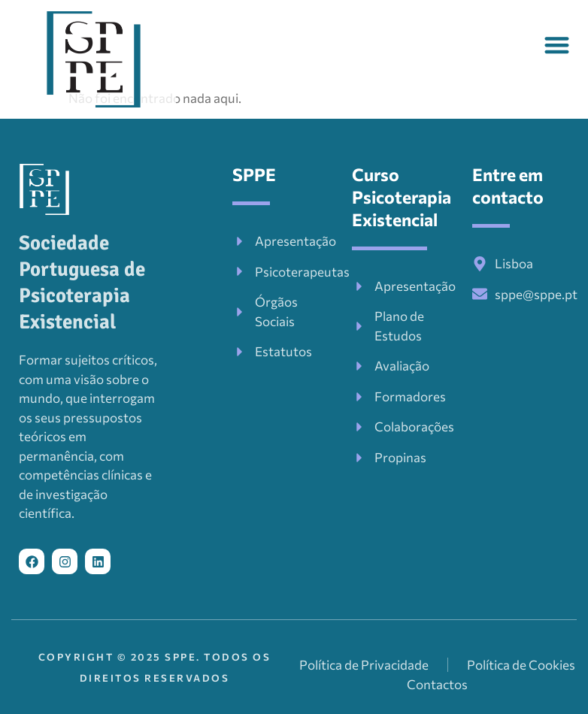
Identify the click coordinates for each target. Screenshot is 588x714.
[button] (558, 45)
